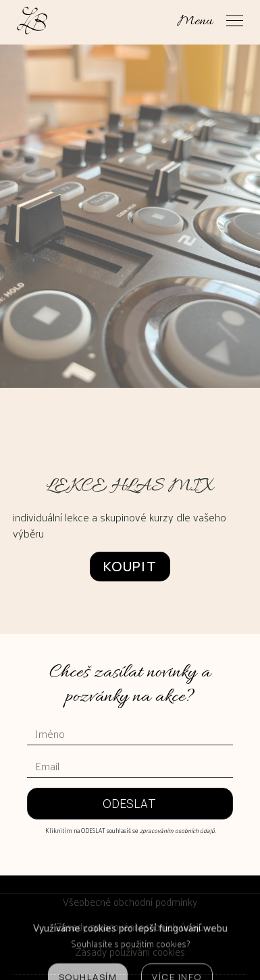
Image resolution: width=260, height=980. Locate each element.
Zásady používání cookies (130, 951)
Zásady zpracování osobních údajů (130, 926)
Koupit (130, 566)
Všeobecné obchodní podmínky (130, 901)
